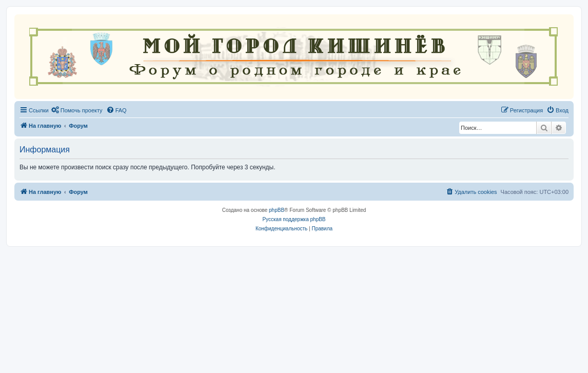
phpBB (277, 210)
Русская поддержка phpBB (294, 219)
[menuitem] (77, 110)
